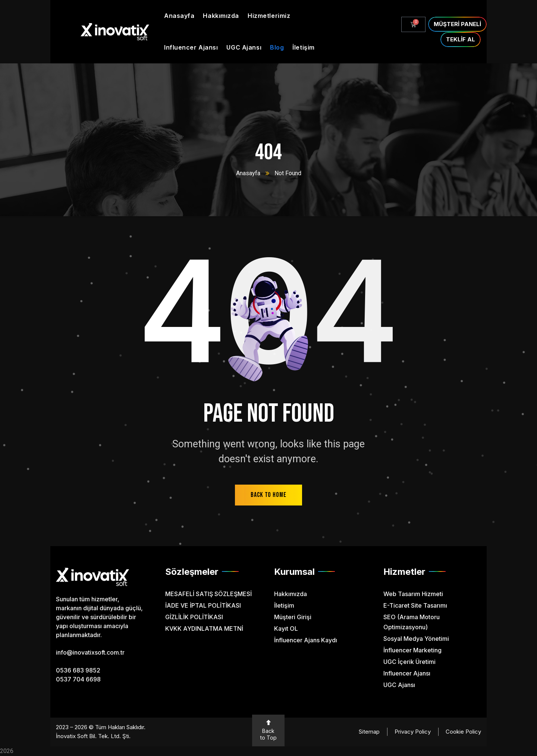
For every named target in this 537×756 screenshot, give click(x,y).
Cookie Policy (463, 732)
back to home (268, 495)
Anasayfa (248, 173)
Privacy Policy (413, 732)
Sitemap (369, 732)
